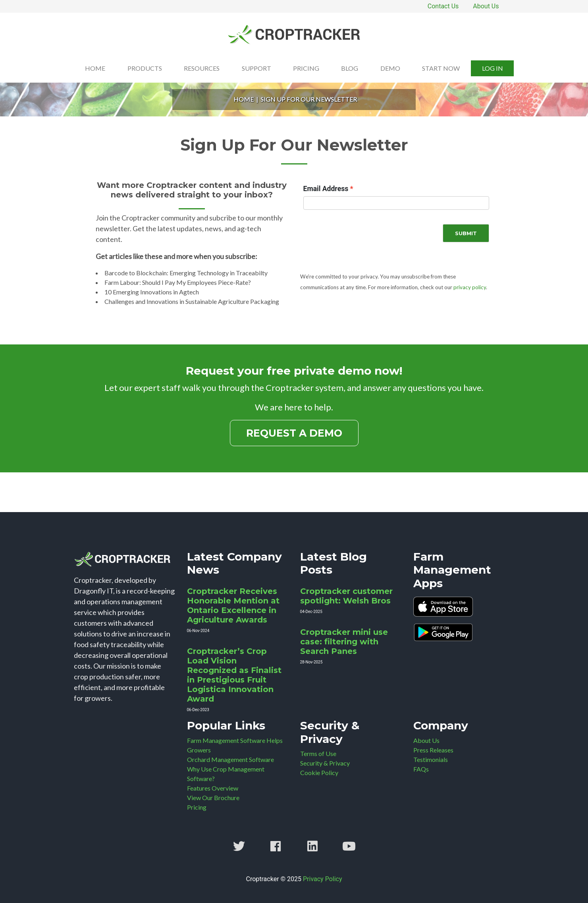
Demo (390, 68)
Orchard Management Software (230, 759)
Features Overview (213, 788)
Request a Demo (294, 433)
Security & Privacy (325, 763)
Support (256, 68)
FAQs (421, 769)
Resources (202, 68)
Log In (493, 68)
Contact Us (443, 6)
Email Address (326, 189)
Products (145, 68)
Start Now (441, 68)
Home (95, 68)
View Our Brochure (213, 798)
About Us (486, 6)
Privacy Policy (323, 879)
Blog (350, 68)
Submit (466, 233)
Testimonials (431, 759)
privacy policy (470, 287)
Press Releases (433, 750)
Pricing (306, 68)
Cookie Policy (319, 772)
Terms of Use (318, 753)
